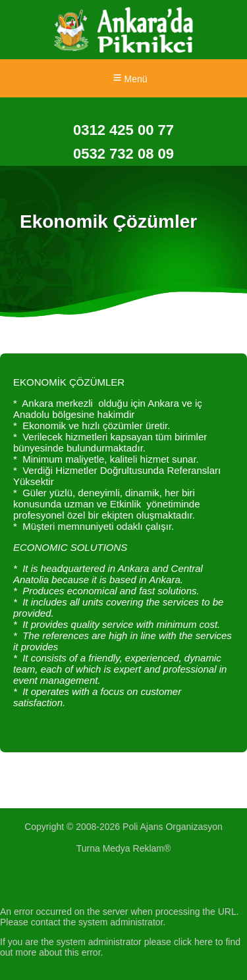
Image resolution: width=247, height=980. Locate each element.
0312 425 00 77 (123, 130)
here (204, 942)
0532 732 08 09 (123, 154)
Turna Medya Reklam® (124, 848)
